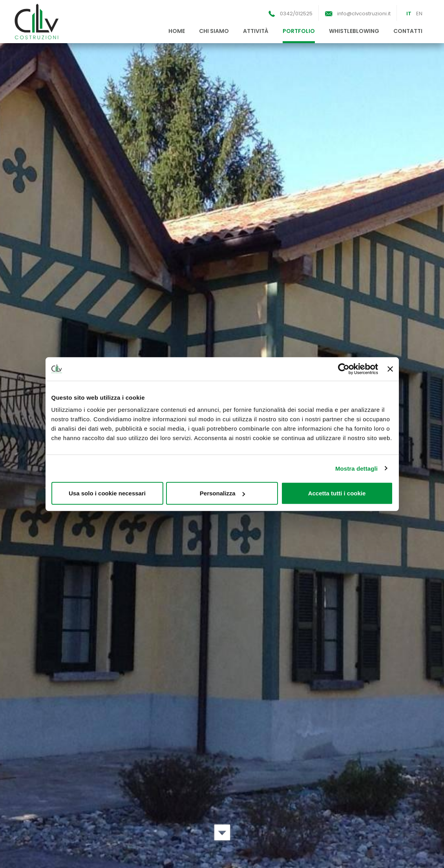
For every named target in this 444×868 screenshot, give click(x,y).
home (177, 31)
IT (409, 14)
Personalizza (222, 493)
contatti (408, 31)
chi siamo (214, 31)
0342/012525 (296, 14)
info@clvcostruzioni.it (364, 14)
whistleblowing (354, 31)
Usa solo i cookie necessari (107, 493)
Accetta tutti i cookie (337, 493)
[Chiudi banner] (390, 369)
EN (419, 14)
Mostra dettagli (356, 468)
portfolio (299, 31)
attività (256, 31)
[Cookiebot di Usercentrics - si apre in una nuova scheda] (344, 369)
